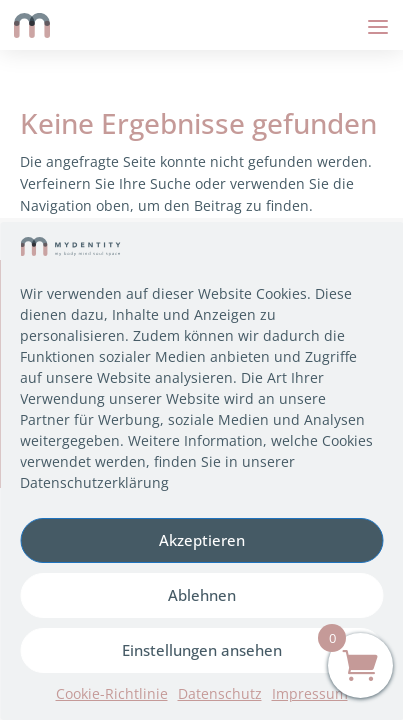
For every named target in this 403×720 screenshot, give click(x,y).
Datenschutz (220, 693)
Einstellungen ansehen (202, 650)
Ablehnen (202, 595)
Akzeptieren (202, 540)
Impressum (310, 693)
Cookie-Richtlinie (112, 693)
